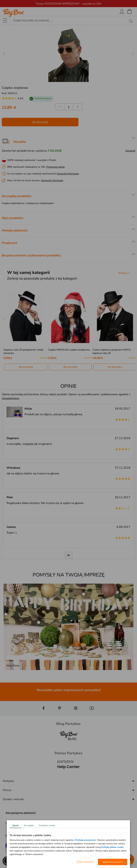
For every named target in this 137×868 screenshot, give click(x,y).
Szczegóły (29, 825)
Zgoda (15, 825)
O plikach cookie (47, 825)
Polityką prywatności (86, 840)
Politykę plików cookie (112, 847)
